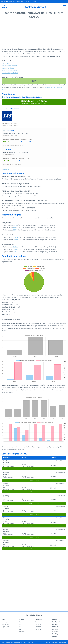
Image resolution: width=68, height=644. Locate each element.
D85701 (16, 240)
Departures (6, 624)
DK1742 (16, 249)
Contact (25, 642)
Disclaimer (20, 642)
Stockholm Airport (35, 7)
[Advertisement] (34, 34)
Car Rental (56, 622)
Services (55, 629)
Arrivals (4, 622)
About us (31, 642)
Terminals (39, 619)
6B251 (15, 228)
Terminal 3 (39, 624)
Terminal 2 (39, 622)
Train (20, 629)
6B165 (15, 225)
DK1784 (16, 252)
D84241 (16, 237)
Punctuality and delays (9, 70)
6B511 (15, 230)
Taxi (20, 627)
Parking (55, 624)
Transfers (22, 631)
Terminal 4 (39, 627)
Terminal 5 (39, 629)
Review (55, 636)
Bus (20, 624)
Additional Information (9, 66)
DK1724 (16, 247)
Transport (22, 622)
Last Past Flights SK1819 (10, 73)
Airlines (21, 619)
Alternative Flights (8, 68)
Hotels (54, 619)
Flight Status (6, 63)
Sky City (55, 634)
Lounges (55, 631)
